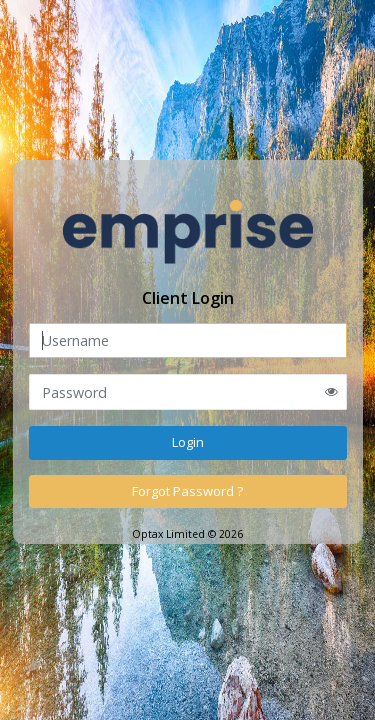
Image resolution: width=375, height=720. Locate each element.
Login (188, 442)
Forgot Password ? (187, 491)
